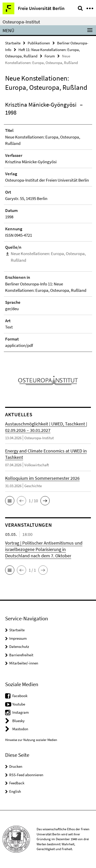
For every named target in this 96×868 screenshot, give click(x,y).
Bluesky (18, 721)
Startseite (13, 43)
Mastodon (20, 729)
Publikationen (39, 43)
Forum (50, 56)
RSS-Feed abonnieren (26, 775)
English (15, 791)
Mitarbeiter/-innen (24, 663)
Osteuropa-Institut (21, 22)
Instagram (20, 712)
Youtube (19, 704)
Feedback (17, 783)
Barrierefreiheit (21, 655)
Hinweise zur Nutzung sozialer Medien (31, 740)
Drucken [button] (16, 766)
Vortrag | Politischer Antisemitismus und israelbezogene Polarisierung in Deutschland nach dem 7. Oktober (44, 549)
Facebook (20, 696)
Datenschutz (19, 646)
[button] (10, 501)
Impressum (18, 638)
